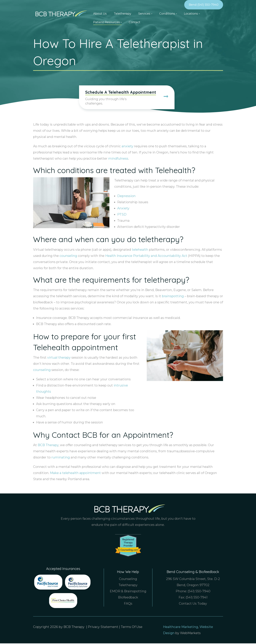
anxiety (127, 147)
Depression (126, 197)
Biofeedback (128, 598)
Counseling (128, 580)
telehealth (140, 250)
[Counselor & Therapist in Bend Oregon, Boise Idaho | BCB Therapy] (60, 13)
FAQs (128, 604)
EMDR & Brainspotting (128, 592)
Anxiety (123, 209)
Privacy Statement (103, 627)
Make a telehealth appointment (75, 474)
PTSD (122, 215)
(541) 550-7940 (199, 592)
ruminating (61, 458)
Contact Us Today (193, 604)
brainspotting (173, 297)
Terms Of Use (132, 627)
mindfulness (118, 159)
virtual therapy (59, 358)
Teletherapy (128, 586)
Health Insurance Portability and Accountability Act (146, 256)
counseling (68, 256)
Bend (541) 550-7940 (204, 5)
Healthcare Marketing (181, 627)
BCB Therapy (48, 446)
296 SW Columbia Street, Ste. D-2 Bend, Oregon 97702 (193, 583)
